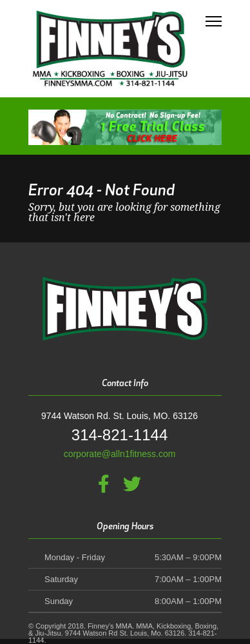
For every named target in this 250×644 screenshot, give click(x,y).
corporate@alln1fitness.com (120, 454)
